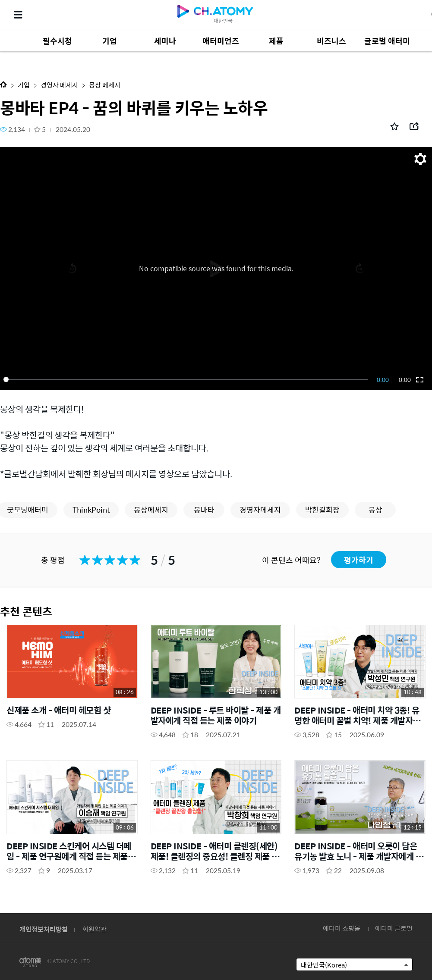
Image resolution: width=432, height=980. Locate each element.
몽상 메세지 (105, 85)
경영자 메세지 (59, 85)
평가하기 (359, 560)
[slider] (187, 379)
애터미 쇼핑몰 (342, 928)
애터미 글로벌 (394, 928)
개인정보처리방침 (44, 929)
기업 (24, 85)
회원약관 (95, 929)
